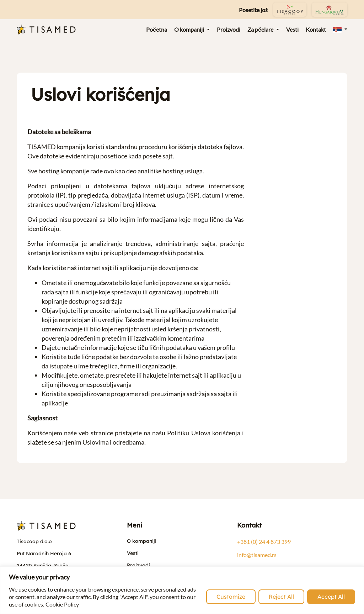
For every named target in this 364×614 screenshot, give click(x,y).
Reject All (281, 597)
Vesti (133, 553)
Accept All (331, 597)
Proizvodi (138, 565)
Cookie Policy (62, 604)
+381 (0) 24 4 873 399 (264, 542)
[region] (182, 590)
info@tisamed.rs (257, 555)
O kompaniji (142, 541)
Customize (231, 597)
